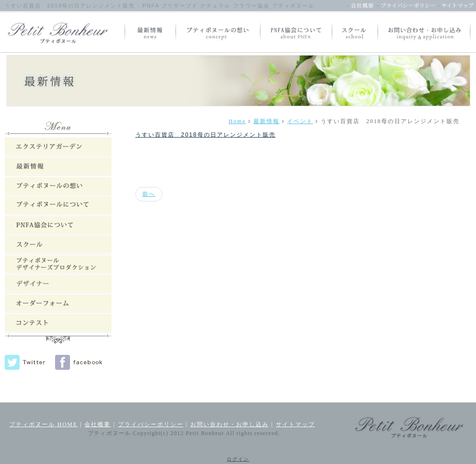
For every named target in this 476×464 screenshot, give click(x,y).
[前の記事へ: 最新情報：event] (149, 194)
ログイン (238, 459)
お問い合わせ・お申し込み (230, 424)
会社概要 (98, 424)
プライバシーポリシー (151, 424)
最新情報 (266, 121)
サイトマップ (295, 424)
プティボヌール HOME (43, 424)
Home (237, 121)
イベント (300, 121)
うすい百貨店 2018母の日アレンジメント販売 (206, 135)
